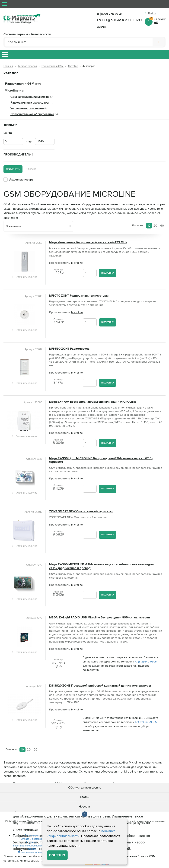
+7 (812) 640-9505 (146, 662)
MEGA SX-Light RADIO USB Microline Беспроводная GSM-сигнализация (99, 618)
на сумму (157, 21)
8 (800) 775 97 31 (110, 14)
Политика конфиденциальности (32, 846)
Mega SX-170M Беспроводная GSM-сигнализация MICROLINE (93, 402)
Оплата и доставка (32, 839)
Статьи (85, 797)
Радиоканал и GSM (53, 66)
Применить (13, 169)
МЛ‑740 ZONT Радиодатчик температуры (79, 296)
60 (162, 226)
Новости (84, 807)
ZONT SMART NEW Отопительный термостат (81, 512)
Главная (8, 66)
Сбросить (32, 169)
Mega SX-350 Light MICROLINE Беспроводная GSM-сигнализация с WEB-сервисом (101, 460)
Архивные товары (22, 180)
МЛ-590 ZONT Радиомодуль (69, 349)
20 (155, 226)
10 (149, 226)
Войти (152, 13)
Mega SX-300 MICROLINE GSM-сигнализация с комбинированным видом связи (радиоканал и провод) (101, 566)
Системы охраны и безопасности (27, 34)
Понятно (57, 855)
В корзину (108, 273)
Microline (73, 66)
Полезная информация (32, 852)
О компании (32, 835)
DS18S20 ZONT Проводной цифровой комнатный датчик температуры (100, 686)
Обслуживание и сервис (84, 788)
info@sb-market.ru (120, 20)
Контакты (32, 842)
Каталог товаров (27, 66)
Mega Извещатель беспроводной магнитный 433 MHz (88, 242)
